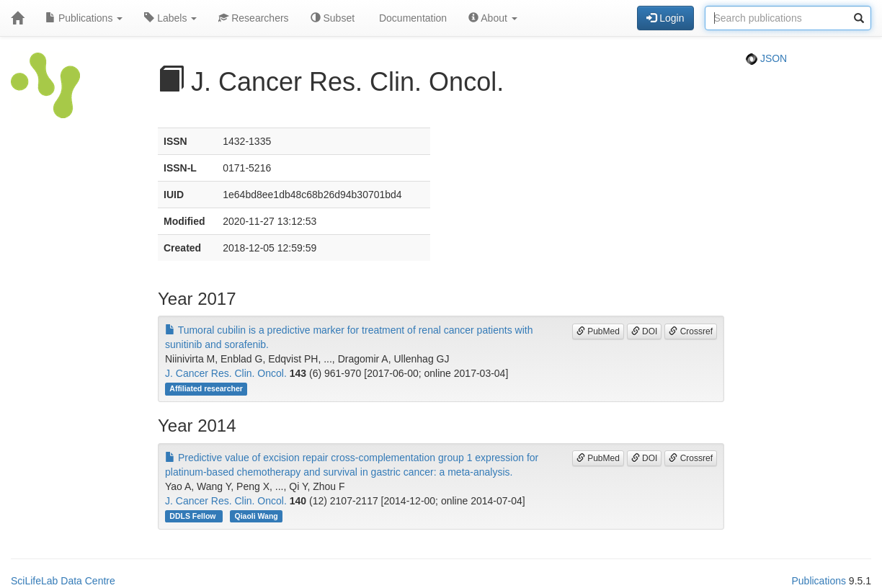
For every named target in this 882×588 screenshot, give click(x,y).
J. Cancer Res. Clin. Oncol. (226, 373)
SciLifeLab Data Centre (63, 581)
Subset (333, 18)
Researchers (253, 18)
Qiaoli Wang (256, 516)
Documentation (411, 18)
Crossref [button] (691, 331)
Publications (84, 18)
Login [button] (665, 18)
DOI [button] (645, 331)
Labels (170, 18)
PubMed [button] (598, 331)
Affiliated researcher (206, 388)
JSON (766, 58)
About (493, 18)
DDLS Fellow (193, 516)
